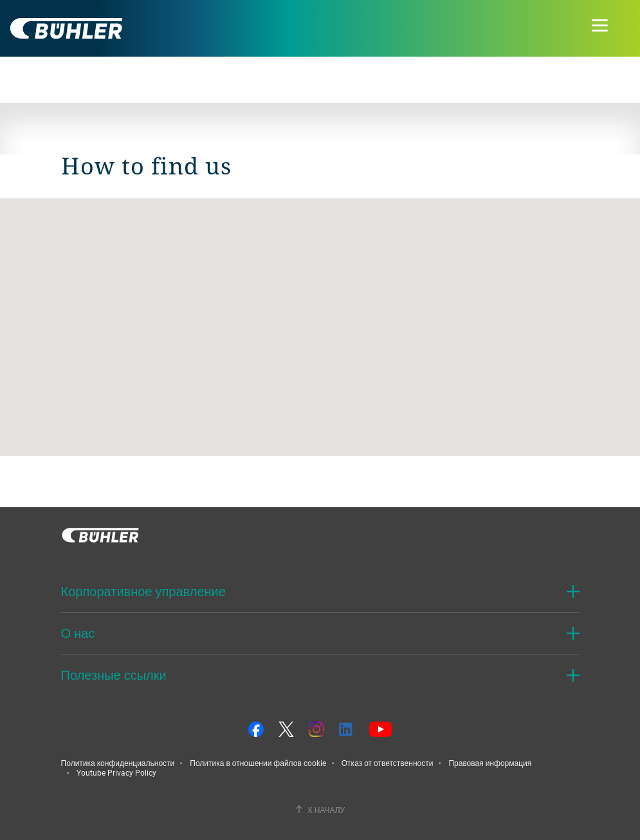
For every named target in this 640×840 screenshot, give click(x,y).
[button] (320, 315)
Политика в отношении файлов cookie (258, 763)
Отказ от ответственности (388, 763)
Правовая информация (490, 763)
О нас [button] (78, 633)
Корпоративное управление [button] (143, 591)
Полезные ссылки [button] (114, 675)
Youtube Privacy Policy (116, 772)
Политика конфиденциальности (118, 763)
